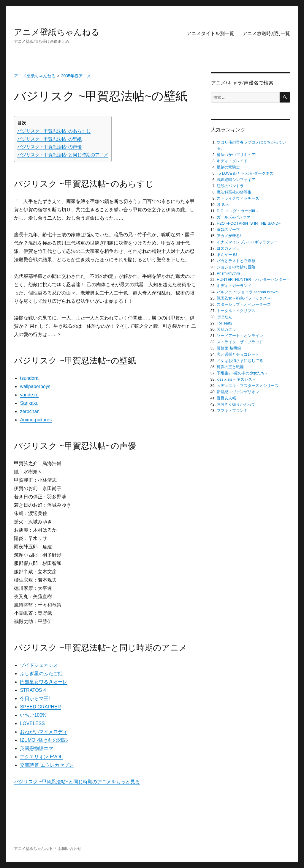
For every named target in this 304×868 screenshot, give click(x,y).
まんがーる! (227, 255)
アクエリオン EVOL (41, 757)
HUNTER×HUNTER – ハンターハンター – (253, 279)
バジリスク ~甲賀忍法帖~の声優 (49, 147)
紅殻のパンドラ (230, 186)
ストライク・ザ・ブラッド (240, 342)
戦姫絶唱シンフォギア (236, 180)
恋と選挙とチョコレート (238, 354)
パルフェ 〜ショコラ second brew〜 (248, 292)
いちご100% (33, 715)
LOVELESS (32, 723)
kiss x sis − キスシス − (236, 379)
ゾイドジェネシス (39, 665)
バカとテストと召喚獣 (236, 261)
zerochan (30, 411)
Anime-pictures (36, 420)
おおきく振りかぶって (236, 404)
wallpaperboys (35, 386)
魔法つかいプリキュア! (237, 155)
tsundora (29, 378)
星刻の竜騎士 (228, 167)
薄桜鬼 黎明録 (229, 348)
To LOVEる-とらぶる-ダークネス (245, 173)
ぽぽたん (224, 317)
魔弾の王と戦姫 (230, 367)
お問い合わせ (70, 849)
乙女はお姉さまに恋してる (240, 361)
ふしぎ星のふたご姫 (41, 674)
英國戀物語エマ (37, 748)
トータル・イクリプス (236, 311)
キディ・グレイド (232, 161)
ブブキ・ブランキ (232, 411)
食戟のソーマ (228, 230)
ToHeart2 (225, 323)
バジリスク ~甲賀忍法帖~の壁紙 (49, 139)
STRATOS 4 (33, 690)
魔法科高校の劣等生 (234, 192)
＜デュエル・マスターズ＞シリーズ (248, 386)
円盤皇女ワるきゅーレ (44, 682)
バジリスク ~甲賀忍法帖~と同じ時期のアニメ (63, 155)
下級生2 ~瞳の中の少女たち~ (242, 373)
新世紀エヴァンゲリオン (238, 392)
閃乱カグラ (226, 329)
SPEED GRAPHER (40, 707)
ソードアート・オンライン (240, 336)
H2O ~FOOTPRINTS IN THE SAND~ (249, 223)
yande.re (29, 395)
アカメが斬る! (229, 236)
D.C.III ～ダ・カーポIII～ (238, 211)
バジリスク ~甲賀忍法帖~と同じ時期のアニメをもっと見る (77, 782)
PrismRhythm (228, 273)
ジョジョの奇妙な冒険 (236, 267)
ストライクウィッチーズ (238, 198)
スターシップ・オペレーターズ (244, 304)
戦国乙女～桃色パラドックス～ (244, 298)
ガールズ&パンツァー (235, 217)
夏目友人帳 (226, 398)
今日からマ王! (35, 698)
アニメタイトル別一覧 (210, 33)
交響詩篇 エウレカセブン (47, 765)
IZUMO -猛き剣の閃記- (44, 740)
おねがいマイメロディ (44, 732)
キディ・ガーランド (234, 286)
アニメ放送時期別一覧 (266, 33)
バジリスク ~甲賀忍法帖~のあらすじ (54, 131)
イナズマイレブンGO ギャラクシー (247, 242)
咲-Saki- (224, 205)
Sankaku (29, 403)
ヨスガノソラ (228, 248)
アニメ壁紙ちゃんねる (57, 32)
